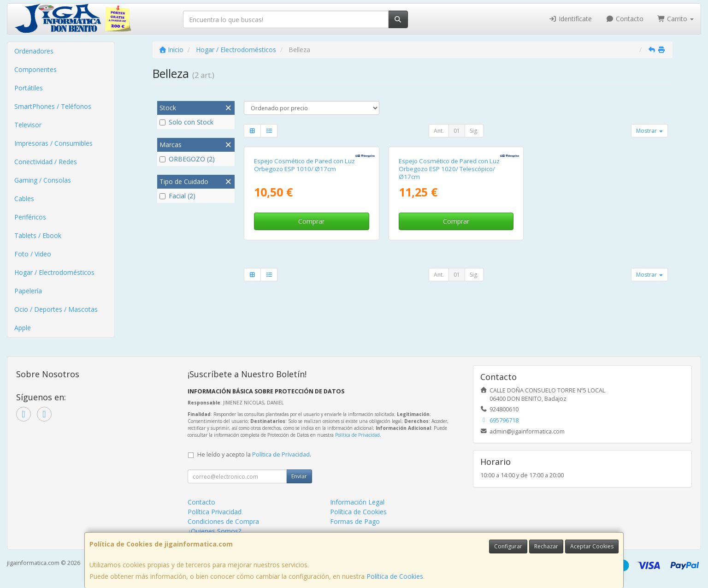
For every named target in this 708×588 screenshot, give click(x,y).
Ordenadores (34, 51)
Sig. (474, 131)
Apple (23, 328)
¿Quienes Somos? (214, 531)
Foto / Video (33, 254)
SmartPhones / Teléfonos (53, 106)
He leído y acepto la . (254, 454)
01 (457, 131)
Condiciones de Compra (223, 521)
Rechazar (546, 546)
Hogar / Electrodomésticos (54, 272)
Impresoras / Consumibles (53, 143)
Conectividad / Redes (46, 162)
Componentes (35, 69)
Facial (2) (177, 196)
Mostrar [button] (649, 131)
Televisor (28, 125)
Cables (24, 199)
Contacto (625, 19)
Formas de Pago (355, 521)
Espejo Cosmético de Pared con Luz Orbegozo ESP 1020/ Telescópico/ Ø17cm (449, 169)
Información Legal (357, 502)
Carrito (676, 19)
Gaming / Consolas (43, 180)
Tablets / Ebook (38, 235)
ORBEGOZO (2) (187, 159)
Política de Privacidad (357, 435)
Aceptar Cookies (592, 546)
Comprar (311, 221)
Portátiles (29, 88)
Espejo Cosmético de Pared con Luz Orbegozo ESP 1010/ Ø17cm (304, 165)
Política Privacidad (215, 512)
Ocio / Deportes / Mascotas (56, 309)
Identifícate (571, 19)
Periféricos (30, 217)
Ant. (439, 131)
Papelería (28, 291)
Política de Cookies (395, 576)
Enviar (299, 476)
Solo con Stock (186, 122)
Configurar (508, 546)
